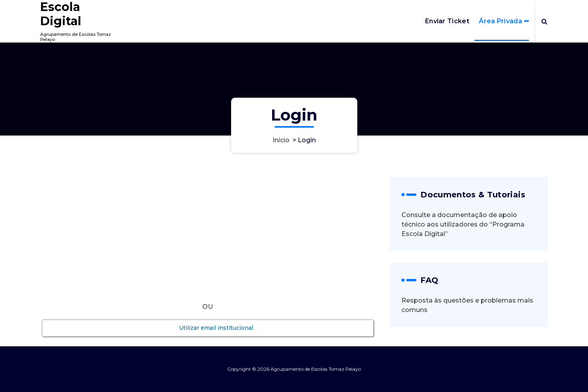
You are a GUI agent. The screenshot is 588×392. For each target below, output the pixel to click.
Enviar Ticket (447, 21)
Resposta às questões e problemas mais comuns (467, 305)
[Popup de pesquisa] (544, 21)
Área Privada (500, 21)
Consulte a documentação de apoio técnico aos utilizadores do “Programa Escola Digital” (463, 224)
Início (281, 140)
